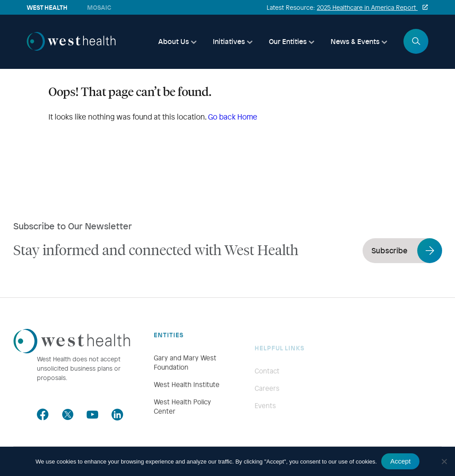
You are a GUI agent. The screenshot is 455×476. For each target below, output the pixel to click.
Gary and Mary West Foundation (185, 374)
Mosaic (99, 7)
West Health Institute (187, 396)
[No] (444, 461)
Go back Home (233, 117)
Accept (400, 461)
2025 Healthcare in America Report (367, 7)
